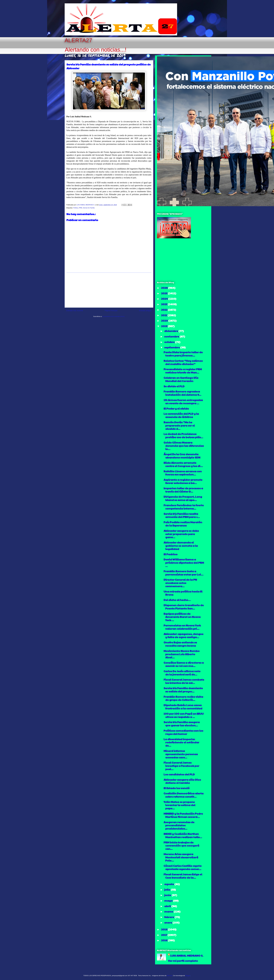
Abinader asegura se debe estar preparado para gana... (181, 534)
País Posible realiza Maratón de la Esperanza (183, 524)
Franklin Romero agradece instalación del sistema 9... (182, 393)
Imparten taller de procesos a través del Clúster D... (183, 490)
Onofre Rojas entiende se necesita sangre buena (180, 644)
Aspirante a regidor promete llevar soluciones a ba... (183, 481)
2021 (164, 315)
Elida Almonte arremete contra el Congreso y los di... (183, 464)
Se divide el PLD (174, 386)
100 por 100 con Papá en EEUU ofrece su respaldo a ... (184, 715)
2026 (165, 288)
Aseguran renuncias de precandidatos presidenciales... (179, 825)
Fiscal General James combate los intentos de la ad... (184, 681)
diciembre (171, 331)
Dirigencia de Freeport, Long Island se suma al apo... (183, 498)
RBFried (170, 976)
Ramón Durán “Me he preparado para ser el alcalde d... (179, 425)
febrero (169, 917)
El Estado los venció (177, 788)
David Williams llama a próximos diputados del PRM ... (184, 563)
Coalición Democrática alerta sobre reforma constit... (184, 795)
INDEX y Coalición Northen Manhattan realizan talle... (183, 835)
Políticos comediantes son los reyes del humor (183, 732)
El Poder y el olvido (176, 408)
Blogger (188, 976)
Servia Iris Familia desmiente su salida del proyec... (183, 690)
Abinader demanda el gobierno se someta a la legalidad (181, 546)
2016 (164, 940)
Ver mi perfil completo (183, 961)
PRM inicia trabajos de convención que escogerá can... (181, 846)
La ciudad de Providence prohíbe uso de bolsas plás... (183, 435)
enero (168, 922)
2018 (164, 929)
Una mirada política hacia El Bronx (183, 593)
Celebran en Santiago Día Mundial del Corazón (181, 379)
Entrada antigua (145, 311)
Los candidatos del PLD (179, 774)
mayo (169, 901)
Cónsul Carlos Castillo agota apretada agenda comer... (183, 867)
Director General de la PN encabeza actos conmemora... (180, 583)
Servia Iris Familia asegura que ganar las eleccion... (182, 724)
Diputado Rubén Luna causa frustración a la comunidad (183, 707)
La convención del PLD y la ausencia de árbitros (181, 415)
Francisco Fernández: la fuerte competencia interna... (184, 507)
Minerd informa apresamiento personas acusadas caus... (181, 754)
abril (168, 906)
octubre (170, 342)
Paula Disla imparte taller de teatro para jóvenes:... (183, 354)
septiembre (172, 347)
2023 (164, 304)
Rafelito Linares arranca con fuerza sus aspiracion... (183, 473)
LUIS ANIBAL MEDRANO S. (187, 955)
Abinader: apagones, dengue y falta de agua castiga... (183, 635)
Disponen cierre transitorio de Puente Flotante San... (184, 607)
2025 (164, 293)
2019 (164, 326)
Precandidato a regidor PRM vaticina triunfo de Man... (183, 371)
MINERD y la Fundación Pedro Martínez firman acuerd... (183, 815)
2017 (164, 935)
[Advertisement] (109, 290)
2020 (165, 321)
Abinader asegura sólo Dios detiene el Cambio (182, 781)
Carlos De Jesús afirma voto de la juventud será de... (182, 673)
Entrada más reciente (75, 311)
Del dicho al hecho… (177, 600)
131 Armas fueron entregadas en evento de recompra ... (183, 402)
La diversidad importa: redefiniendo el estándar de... (181, 742)
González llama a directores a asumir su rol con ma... (184, 664)
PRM (81, 208)
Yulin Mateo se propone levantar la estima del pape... (179, 805)
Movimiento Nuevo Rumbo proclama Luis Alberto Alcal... (182, 654)
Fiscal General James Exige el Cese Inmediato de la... (183, 876)
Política (76, 208)
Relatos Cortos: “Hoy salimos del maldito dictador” (183, 362)
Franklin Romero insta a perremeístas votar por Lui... (183, 573)
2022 (164, 310)
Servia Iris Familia (89, 208)
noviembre (172, 336)
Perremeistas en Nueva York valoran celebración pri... (182, 627)
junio (168, 895)
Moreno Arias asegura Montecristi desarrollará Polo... (181, 857)
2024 (165, 299)
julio (168, 889)
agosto (169, 884)
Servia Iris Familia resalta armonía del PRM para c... (182, 515)
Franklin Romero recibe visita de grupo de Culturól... (183, 698)
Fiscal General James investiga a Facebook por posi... (181, 766)
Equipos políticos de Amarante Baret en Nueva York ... (182, 617)
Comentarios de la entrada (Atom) (114, 316)
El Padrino (171, 554)
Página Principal (111, 311)
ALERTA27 (78, 40)
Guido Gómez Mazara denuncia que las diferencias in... (184, 446)
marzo (169, 911)
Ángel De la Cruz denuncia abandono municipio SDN (182, 456)
